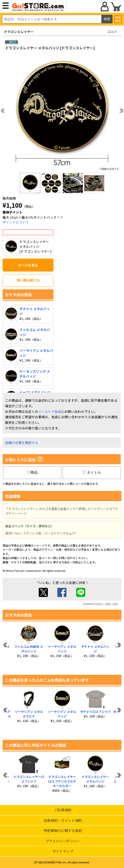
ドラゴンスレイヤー (19, 32)
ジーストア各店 (50, 411)
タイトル (92, 472)
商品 (32, 472)
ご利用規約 (63, 810)
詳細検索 (118, 19)
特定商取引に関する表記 (63, 830)
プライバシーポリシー (63, 841)
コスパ (112, 32)
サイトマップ (63, 851)
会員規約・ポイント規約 (63, 820)
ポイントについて (16, 222)
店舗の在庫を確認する (22, 443)
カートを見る (28, 265)
